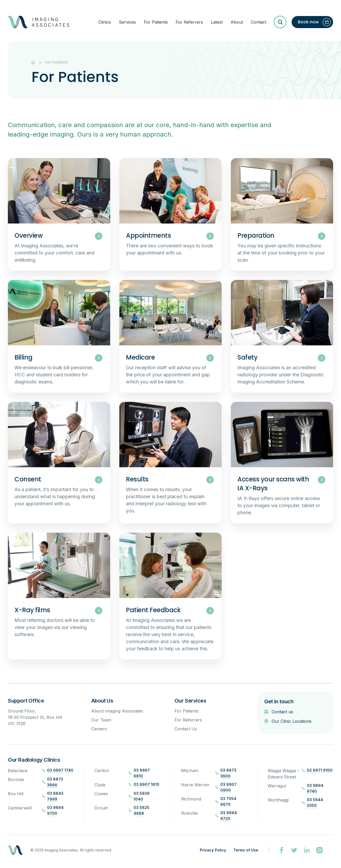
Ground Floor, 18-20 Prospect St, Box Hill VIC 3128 (35, 717)
